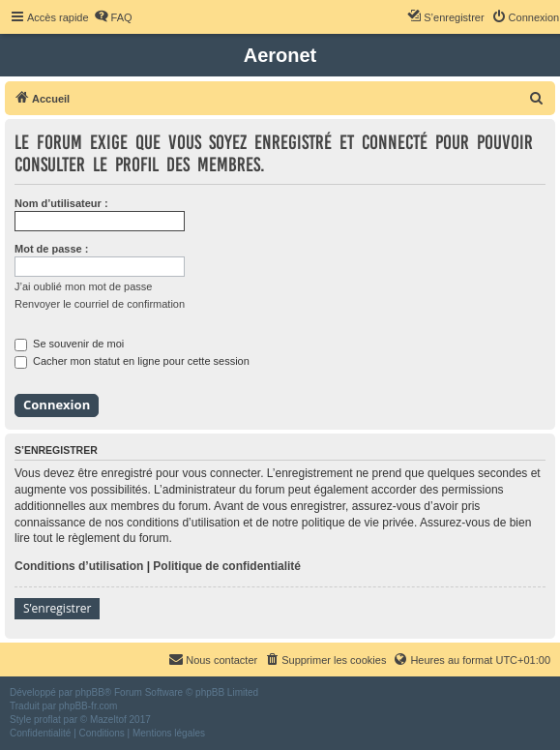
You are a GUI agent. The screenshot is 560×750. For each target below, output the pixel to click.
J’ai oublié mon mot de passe (83, 286)
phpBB (90, 692)
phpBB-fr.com (88, 706)
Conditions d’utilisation (79, 566)
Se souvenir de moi (69, 344)
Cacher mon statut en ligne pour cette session (132, 361)
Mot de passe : (51, 249)
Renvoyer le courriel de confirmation (100, 304)
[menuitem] (113, 17)
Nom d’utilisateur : (61, 203)
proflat (47, 720)
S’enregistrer (57, 608)
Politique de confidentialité (227, 566)
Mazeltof (108, 720)
